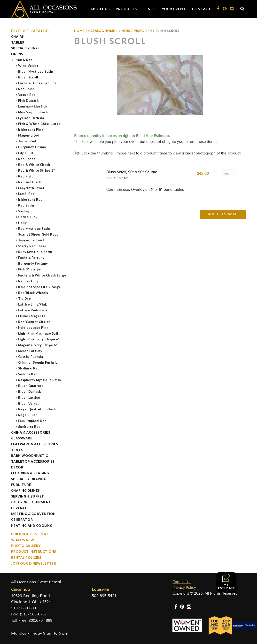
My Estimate (227, 582)
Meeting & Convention (33, 514)
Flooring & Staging (30, 473)
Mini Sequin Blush (33, 112)
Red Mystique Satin (34, 229)
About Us (100, 9)
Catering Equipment (31, 502)
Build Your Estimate (31, 534)
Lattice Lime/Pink (33, 304)
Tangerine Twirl (31, 240)
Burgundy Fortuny (33, 263)
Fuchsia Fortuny (31, 258)
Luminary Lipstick (33, 106)
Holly (23, 223)
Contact (201, 9)
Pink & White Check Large (40, 124)
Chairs (18, 37)
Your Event (174, 9)
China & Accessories (31, 432)
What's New (23, 540)
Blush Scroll (28, 77)
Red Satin (26, 205)
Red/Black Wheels (33, 293)
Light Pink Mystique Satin (39, 333)
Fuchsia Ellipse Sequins (38, 83)
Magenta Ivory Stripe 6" (38, 345)
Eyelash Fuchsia (31, 118)
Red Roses (27, 159)
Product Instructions (34, 552)
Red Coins (27, 89)
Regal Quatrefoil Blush (37, 409)
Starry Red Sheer (32, 246)
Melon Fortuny (30, 351)
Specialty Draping (29, 479)
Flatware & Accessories (35, 444)
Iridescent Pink (31, 130)
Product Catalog (30, 31)
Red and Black (30, 182)
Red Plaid (26, 176)
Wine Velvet (28, 66)
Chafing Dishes (26, 491)
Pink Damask (29, 100)
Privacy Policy (184, 588)
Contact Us (182, 582)
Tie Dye (25, 299)
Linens (17, 54)
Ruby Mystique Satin (35, 252)
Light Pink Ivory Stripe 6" (39, 339)
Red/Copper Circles (35, 322)
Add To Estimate (223, 214)
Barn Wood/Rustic (30, 456)
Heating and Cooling (32, 526)
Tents (149, 9)
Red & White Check (34, 165)
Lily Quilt (26, 153)
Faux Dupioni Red (33, 421)
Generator (22, 520)
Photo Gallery (26, 546)
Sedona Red (28, 374)
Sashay (24, 211)
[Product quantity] (228, 174)
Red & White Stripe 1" (37, 170)
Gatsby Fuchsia (31, 357)
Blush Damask (30, 391)
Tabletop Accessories (33, 461)
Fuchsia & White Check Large (42, 275)
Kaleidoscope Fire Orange (40, 287)
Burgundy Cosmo (32, 147)
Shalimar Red (29, 368)
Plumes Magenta (32, 316)
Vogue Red (27, 95)
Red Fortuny (28, 281)
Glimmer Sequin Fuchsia (38, 362)
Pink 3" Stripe (30, 269)
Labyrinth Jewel (31, 188)
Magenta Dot (29, 135)
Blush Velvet (29, 403)
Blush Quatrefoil (32, 386)
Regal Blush (28, 415)
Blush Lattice (29, 398)
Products (126, 9)
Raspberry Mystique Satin (40, 380)
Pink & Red (24, 60)
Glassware (22, 438)
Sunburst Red (30, 427)
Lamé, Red (27, 194)
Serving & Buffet (28, 496)
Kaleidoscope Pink (33, 328)
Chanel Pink (28, 217)
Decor (17, 467)
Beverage (20, 508)
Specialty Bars (25, 48)
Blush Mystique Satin (36, 71)
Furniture (21, 485)
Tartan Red (27, 141)
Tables (18, 42)
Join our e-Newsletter (34, 563)
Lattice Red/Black (33, 310)
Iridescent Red (31, 199)
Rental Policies (26, 558)
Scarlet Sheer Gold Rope (39, 234)
